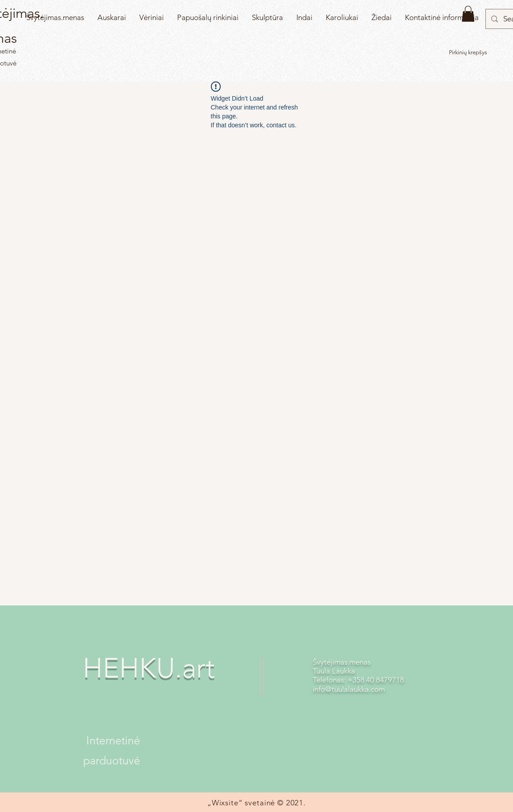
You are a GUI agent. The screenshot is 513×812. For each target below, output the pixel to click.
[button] (468, 14)
